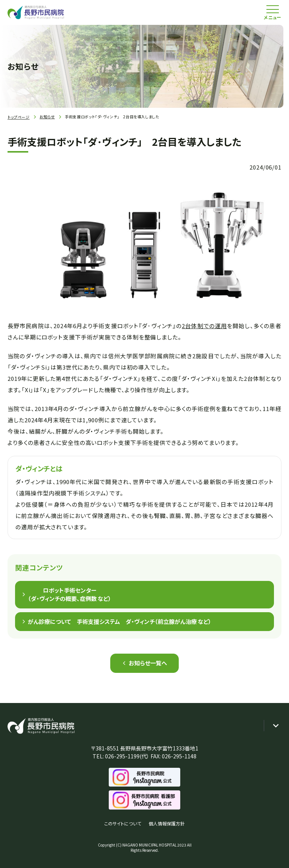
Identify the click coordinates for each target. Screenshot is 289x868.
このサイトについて (123, 823)
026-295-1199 (122, 756)
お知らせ (47, 117)
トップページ (19, 117)
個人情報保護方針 (167, 823)
